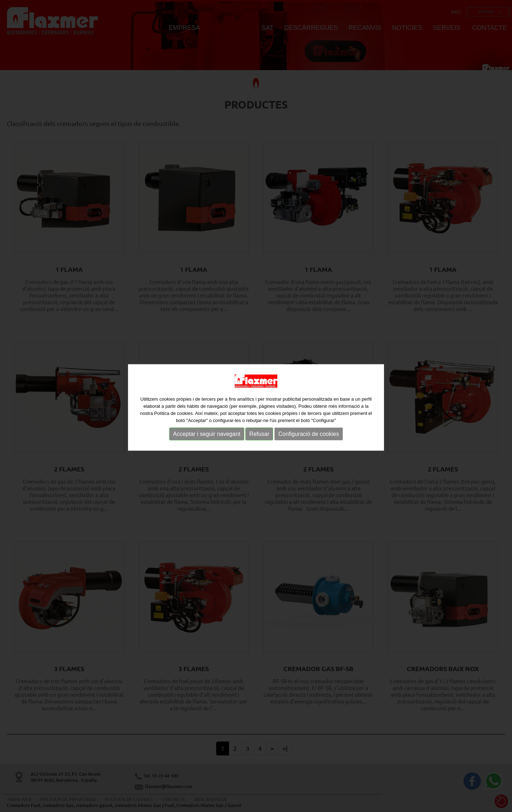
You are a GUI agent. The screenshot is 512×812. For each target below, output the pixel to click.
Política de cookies (173, 414)
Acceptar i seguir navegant (207, 435)
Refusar (259, 435)
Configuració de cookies (309, 435)
